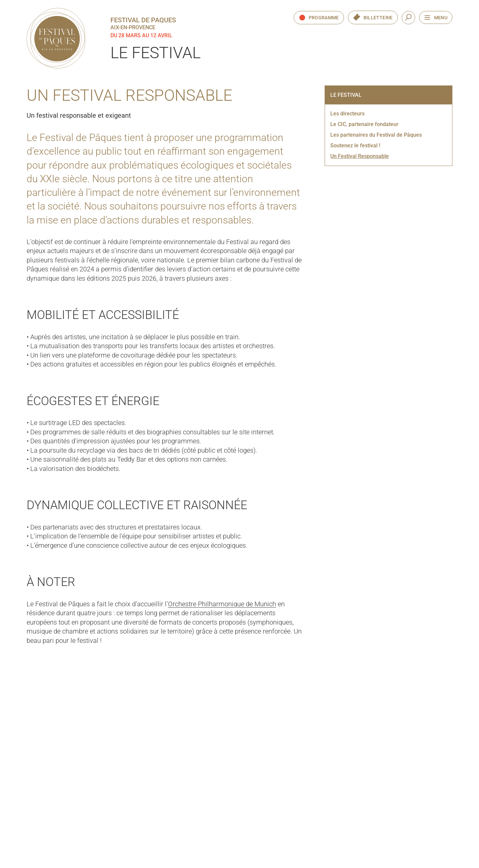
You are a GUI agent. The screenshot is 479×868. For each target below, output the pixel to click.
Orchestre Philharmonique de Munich (222, 604)
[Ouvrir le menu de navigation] (436, 17)
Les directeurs (347, 114)
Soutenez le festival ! (355, 145)
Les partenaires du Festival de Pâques (376, 135)
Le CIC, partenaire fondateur (364, 124)
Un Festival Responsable (360, 156)
